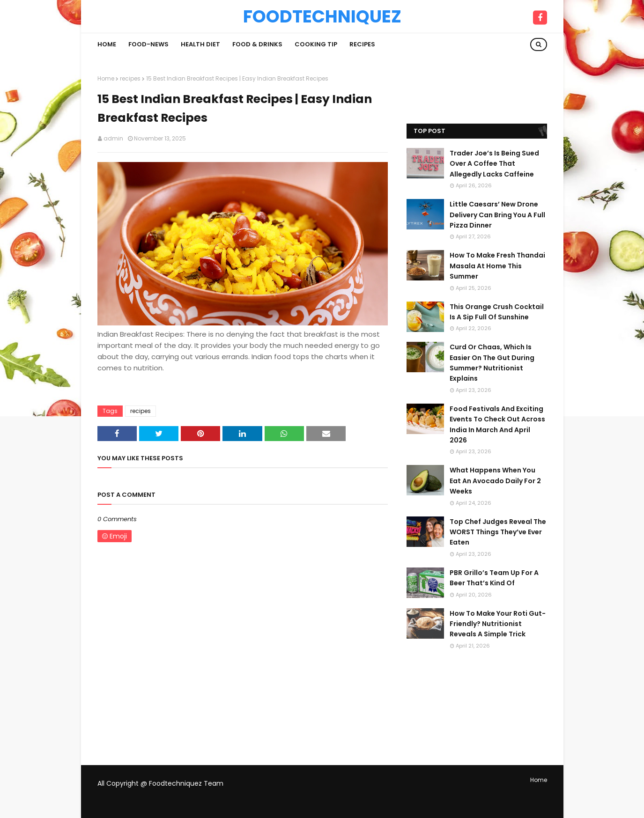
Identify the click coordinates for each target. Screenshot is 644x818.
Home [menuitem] (107, 44)
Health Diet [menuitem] (200, 44)
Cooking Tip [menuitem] (316, 44)
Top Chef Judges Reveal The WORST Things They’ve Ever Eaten (498, 532)
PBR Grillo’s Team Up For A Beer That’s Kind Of (494, 578)
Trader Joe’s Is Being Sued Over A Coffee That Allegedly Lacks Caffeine (494, 164)
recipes (130, 78)
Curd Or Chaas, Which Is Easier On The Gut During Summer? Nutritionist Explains (492, 363)
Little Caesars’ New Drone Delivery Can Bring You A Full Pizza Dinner (497, 215)
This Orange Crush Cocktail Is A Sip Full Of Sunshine (497, 312)
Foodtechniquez (322, 16)
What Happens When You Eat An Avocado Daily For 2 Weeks (495, 481)
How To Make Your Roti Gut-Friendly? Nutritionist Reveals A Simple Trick (498, 624)
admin (113, 138)
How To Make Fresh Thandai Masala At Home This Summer (497, 266)
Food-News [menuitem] (148, 44)
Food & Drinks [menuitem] (257, 44)
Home (106, 78)
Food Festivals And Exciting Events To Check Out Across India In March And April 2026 (497, 424)
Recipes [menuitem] (362, 44)
